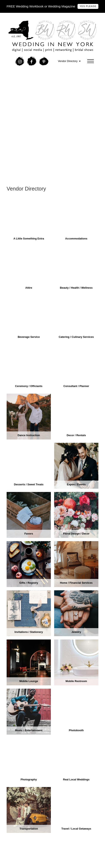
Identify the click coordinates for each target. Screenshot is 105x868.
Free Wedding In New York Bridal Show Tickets (41, 78)
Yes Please (88, 6)
